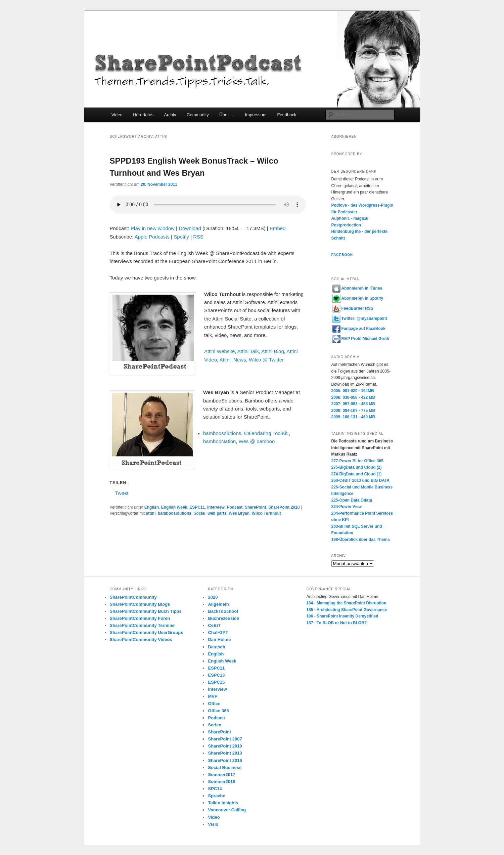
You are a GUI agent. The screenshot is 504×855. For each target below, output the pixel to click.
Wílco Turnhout (266, 513)
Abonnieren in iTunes (357, 288)
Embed (278, 228)
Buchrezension (223, 618)
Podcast (235, 507)
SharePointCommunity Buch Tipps (146, 611)
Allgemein (218, 604)
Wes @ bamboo (257, 441)
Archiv (170, 115)
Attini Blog (273, 351)
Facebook (342, 255)
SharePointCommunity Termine (142, 625)
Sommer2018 (221, 782)
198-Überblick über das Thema (361, 540)
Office (214, 704)
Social (200, 513)
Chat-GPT (218, 632)
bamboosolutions (222, 433)
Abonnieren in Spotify (358, 298)
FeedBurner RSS (353, 308)
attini (151, 513)
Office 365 (218, 711)
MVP (213, 696)
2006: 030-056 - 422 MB (353, 397)
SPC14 (215, 789)
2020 (213, 597)
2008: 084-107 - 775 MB (353, 411)
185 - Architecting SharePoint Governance (347, 610)
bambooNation (220, 441)
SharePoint (255, 507)
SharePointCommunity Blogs (140, 604)
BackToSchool (223, 611)
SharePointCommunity (133, 597)
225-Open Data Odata (352, 500)
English (152, 507)
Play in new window (153, 228)
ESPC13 (216, 675)
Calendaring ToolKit (266, 433)
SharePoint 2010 (284, 507)
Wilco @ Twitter (266, 360)
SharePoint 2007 (225, 739)
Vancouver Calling (227, 810)
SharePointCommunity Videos (141, 639)
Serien (215, 725)
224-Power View (347, 507)
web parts (217, 513)
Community (198, 115)
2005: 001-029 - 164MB (353, 391)
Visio (213, 824)
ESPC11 (197, 507)
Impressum (256, 115)
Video (117, 115)
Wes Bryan (239, 513)
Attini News (233, 360)
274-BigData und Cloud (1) (357, 474)
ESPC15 (216, 682)
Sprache (216, 796)
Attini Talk (248, 351)
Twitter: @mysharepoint (360, 318)
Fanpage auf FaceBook (359, 329)
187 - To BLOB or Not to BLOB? (336, 623)
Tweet (122, 493)
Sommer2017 (221, 775)
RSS (198, 237)
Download (190, 228)
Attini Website (219, 351)
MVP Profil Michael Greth (361, 339)
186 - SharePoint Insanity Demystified (342, 616)
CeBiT (214, 625)
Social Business (225, 767)
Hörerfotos (143, 115)
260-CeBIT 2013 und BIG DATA (361, 480)
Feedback (287, 115)
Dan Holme (219, 639)
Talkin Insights (223, 803)
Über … (227, 115)
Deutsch (216, 647)
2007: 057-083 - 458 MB (353, 404)
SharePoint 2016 (225, 760)
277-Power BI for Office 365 (357, 461)
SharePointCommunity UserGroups (147, 632)
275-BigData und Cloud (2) (357, 467)
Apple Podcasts (152, 237)
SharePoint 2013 (225, 753)
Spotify (181, 237)
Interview (216, 507)
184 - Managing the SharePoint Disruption (346, 603)
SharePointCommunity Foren (140, 618)
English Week (174, 507)
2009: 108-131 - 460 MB (353, 417)
